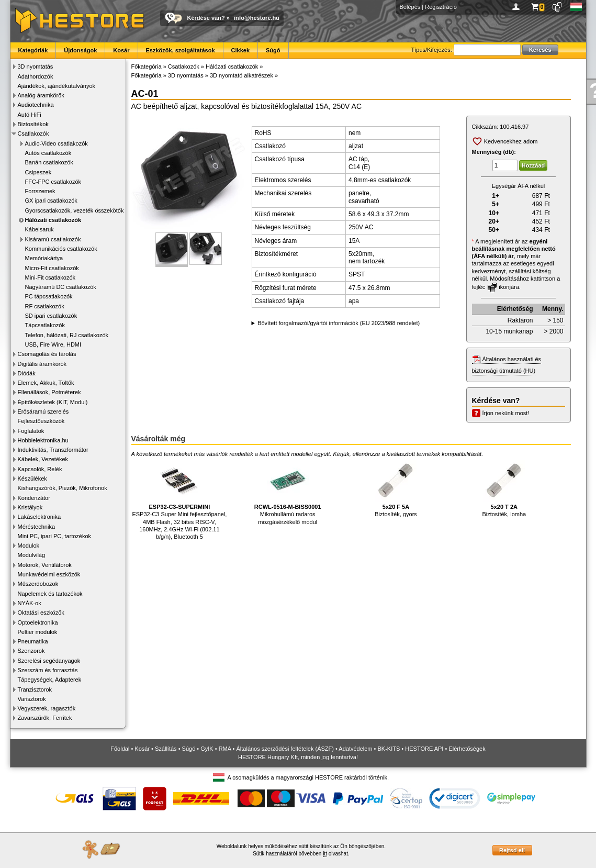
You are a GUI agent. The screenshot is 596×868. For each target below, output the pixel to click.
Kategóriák (33, 50)
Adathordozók (36, 76)
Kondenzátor (34, 498)
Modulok (29, 546)
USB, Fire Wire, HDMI (53, 344)
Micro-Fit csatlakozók (52, 268)
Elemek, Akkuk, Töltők (46, 383)
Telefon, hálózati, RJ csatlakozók (67, 335)
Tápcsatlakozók (45, 325)
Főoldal (120, 749)
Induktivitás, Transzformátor (53, 450)
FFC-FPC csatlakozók (53, 182)
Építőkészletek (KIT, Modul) (53, 402)
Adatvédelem (355, 749)
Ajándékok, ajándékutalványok (57, 86)
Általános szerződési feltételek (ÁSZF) (285, 749)
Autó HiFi (30, 115)
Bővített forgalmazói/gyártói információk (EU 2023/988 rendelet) (339, 323)
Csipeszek (38, 172)
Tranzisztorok (35, 689)
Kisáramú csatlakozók (53, 239)
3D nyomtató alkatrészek (241, 75)
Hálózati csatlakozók (53, 220)
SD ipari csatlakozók (51, 316)
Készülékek (32, 478)
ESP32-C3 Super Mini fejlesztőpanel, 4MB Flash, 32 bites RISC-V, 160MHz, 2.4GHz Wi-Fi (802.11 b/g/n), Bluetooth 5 (179, 500)
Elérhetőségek (467, 749)
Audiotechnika (36, 105)
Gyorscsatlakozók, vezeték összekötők (75, 210)
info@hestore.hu (257, 18)
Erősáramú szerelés (43, 411)
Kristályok (30, 507)
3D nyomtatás (36, 66)
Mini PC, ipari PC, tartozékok (55, 536)
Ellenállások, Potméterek (49, 392)
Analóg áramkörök (41, 95)
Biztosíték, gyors (396, 489)
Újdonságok (80, 50)
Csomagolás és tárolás (47, 354)
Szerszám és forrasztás (48, 670)
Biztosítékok (33, 124)
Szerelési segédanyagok (49, 661)
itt (325, 854)
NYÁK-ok (30, 603)
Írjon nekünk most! (506, 413)
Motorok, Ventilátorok (45, 565)
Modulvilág (32, 555)
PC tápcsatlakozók (49, 296)
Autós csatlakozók (48, 153)
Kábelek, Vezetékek (43, 459)
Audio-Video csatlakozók (57, 143)
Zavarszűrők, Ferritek (45, 718)
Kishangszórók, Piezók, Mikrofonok (63, 488)
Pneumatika (33, 641)
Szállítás (166, 749)
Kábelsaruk (40, 229)
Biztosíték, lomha (504, 489)
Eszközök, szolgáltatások (181, 50)
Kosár (121, 50)
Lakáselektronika (40, 517)
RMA (225, 749)
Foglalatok (31, 431)
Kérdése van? (206, 18)
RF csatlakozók (45, 306)
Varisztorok (32, 699)
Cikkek (240, 50)
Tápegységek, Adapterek (50, 680)
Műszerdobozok (38, 584)
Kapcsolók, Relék (40, 469)
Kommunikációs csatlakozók (61, 249)
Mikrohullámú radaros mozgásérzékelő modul (288, 492)
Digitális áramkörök (42, 364)
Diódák (27, 373)
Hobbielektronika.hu (43, 440)
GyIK (207, 749)
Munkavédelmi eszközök (49, 574)
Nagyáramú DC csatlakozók (61, 287)
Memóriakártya (44, 258)
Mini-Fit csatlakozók (50, 277)
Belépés (410, 7)
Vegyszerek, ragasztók (47, 708)
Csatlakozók (33, 133)
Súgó (273, 50)
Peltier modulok (38, 632)
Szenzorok (31, 651)
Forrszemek (40, 191)
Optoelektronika (38, 622)
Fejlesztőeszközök (41, 421)
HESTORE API (424, 749)
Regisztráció (441, 7)
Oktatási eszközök (41, 613)
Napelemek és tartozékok (50, 594)
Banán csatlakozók (49, 162)
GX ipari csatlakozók (51, 201)
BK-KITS (389, 749)
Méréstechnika (37, 527)
